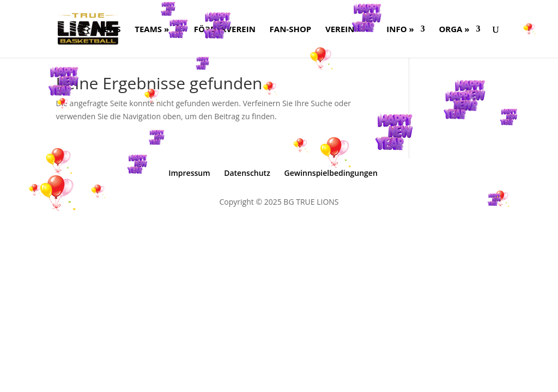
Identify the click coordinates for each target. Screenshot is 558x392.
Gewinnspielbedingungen (331, 173)
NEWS (109, 30)
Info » (400, 30)
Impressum (189, 173)
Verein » (344, 30)
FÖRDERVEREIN (225, 30)
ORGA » (454, 30)
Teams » (152, 30)
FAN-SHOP (291, 30)
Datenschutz (247, 173)
